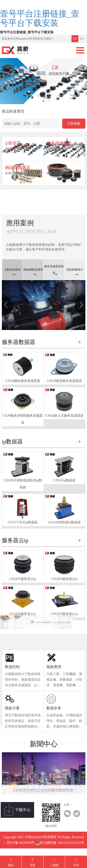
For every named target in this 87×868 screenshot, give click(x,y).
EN (82, 39)
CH (75, 39)
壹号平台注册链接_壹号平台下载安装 (40, 18)
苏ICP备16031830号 (21, 848)
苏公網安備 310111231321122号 (60, 848)
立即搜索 (74, 124)
